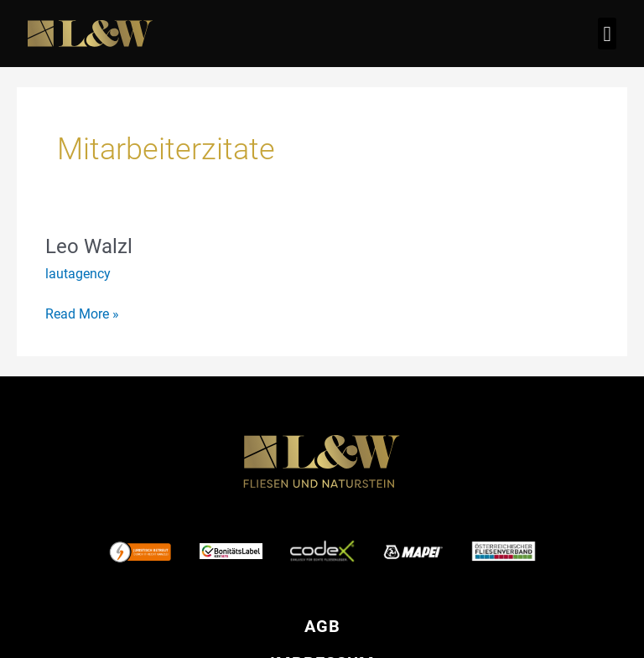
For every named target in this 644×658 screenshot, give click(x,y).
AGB (322, 626)
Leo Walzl (89, 246)
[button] (607, 34)
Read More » (82, 313)
